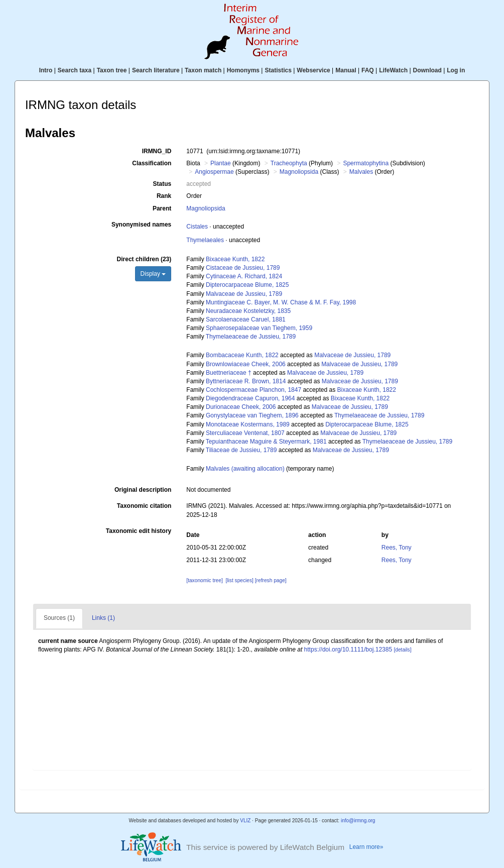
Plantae (221, 163)
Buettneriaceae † (229, 373)
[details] (402, 650)
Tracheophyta (289, 163)
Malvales (361, 172)
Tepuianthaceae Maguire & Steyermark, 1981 (266, 442)
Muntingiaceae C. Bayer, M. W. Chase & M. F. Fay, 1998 (281, 302)
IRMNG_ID (157, 151)
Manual (346, 70)
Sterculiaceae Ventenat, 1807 (245, 433)
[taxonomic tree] (204, 580)
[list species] (239, 580)
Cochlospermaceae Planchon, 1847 (254, 390)
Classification (152, 163)
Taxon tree (112, 70)
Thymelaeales (205, 240)
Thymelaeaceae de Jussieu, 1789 (251, 337)
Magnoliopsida (299, 172)
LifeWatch (393, 70)
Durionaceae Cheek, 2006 (241, 407)
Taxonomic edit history (139, 531)
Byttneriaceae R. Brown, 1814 (246, 381)
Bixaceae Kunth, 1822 (235, 259)
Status (162, 184)
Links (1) (103, 618)
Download (427, 70)
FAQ (368, 70)
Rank (164, 196)
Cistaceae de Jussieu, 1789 (243, 268)
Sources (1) (59, 618)
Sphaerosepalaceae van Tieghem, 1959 (259, 328)
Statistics (278, 70)
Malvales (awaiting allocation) (245, 469)
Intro (46, 70)
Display (153, 274)
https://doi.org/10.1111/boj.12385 (348, 649)
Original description (143, 490)
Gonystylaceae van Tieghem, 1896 (252, 415)
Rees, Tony (397, 548)
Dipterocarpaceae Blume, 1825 (247, 285)
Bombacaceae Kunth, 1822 (242, 355)
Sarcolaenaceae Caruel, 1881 (246, 319)
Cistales (197, 227)
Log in (456, 70)
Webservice (313, 70)
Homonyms (243, 70)
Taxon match (203, 70)
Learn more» (366, 847)
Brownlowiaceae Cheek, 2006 (246, 364)
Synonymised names (141, 225)
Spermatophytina (366, 163)
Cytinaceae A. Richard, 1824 (244, 276)
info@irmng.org (358, 821)
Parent (162, 208)
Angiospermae (214, 172)
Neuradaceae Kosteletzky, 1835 (248, 311)
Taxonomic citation (144, 506)
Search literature (156, 70)
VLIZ (245, 821)
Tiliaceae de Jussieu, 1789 (241, 450)
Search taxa (75, 70)
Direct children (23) (144, 259)
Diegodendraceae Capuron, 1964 (250, 398)
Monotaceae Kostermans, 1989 (248, 424)
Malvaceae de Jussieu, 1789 (244, 294)
